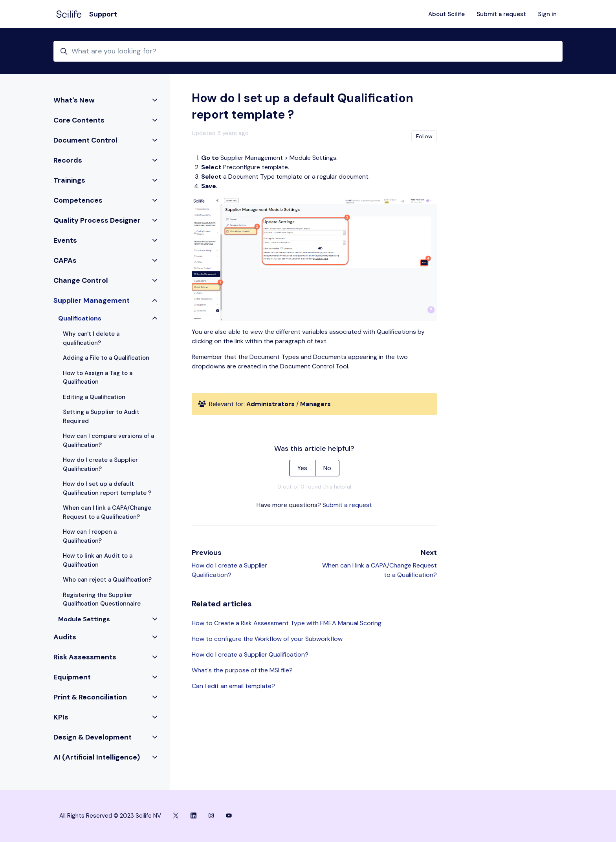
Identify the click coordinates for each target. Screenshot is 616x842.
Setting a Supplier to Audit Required (101, 416)
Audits (65, 637)
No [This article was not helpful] (327, 468)
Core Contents (79, 120)
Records (68, 160)
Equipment (72, 677)
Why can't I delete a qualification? (91, 338)
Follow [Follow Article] (424, 136)
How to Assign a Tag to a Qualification (98, 378)
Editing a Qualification (94, 397)
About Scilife (446, 14)
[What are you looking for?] (308, 51)
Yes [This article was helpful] (302, 468)
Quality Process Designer (97, 220)
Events (65, 240)
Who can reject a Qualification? (107, 580)
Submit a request (501, 14)
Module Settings (84, 619)
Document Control (85, 140)
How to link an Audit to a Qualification (98, 560)
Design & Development (93, 737)
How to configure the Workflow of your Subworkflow (267, 639)
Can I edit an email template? (233, 686)
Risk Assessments (85, 657)
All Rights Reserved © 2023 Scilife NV (110, 816)
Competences (78, 200)
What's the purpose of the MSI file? (242, 670)
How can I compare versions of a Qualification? (108, 440)
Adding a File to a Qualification (106, 358)
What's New (74, 100)
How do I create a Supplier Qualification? (250, 654)
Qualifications (80, 318)
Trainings (69, 180)
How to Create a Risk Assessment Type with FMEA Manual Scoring (287, 623)
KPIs (61, 717)
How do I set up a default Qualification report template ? (107, 488)
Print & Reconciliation (90, 697)
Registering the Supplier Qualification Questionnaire (102, 599)
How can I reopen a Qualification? (90, 536)
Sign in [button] (547, 14)
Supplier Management (92, 300)
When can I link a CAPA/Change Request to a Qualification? (107, 512)
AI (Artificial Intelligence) (97, 757)
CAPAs (65, 260)
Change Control (81, 280)
